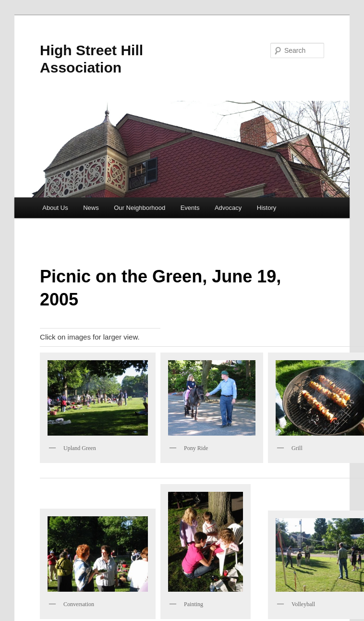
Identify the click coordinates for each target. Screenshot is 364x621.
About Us (55, 208)
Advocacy (228, 208)
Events (190, 208)
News (91, 208)
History (267, 208)
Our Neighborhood (140, 208)
